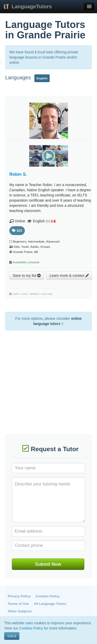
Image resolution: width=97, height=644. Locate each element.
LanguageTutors (32, 6)
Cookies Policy (47, 596)
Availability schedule (26, 262)
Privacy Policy (19, 596)
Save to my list (27, 275)
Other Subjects (20, 611)
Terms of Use (18, 604)
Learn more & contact (69, 275)
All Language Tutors (50, 604)
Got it (12, 636)
